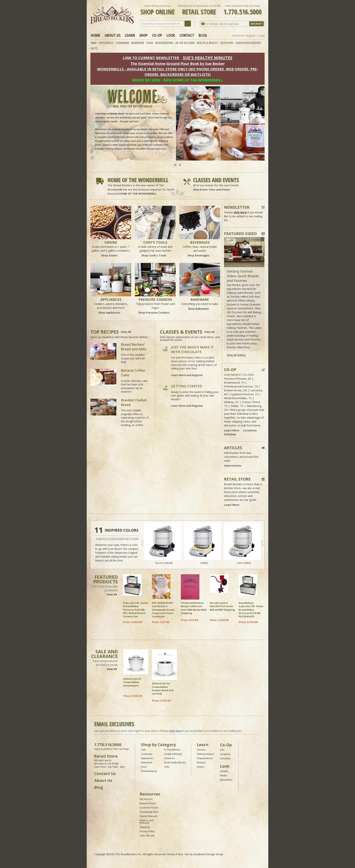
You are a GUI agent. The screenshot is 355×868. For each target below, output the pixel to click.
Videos (201, 767)
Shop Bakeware (198, 309)
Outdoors (227, 43)
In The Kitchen (185, 43)
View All (126, 332)
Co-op (157, 35)
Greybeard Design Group (208, 854)
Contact (187, 35)
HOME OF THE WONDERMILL (138, 194)
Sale (94, 43)
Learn (130, 35)
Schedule (230, 434)
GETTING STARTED (187, 386)
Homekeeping (149, 771)
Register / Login (255, 36)
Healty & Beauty (173, 754)
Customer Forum (149, 808)
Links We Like (147, 836)
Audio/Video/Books (248, 43)
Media (223, 775)
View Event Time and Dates (211, 189)
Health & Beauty (207, 43)
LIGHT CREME (242, 543)
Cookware (122, 43)
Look (171, 35)
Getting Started (205, 754)
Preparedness (205, 758)
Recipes (201, 762)
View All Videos (236, 355)
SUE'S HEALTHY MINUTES (208, 58)
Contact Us (105, 774)
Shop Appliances (109, 312)
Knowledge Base (149, 812)
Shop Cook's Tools (154, 255)
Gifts (94, 48)
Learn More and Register (187, 375)
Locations (250, 430)
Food (150, 43)
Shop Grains (109, 255)
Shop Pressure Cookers (154, 312)
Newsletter (226, 780)
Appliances (106, 43)
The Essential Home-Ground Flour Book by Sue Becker (178, 64)
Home (96, 35)
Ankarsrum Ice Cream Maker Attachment (132, 682)
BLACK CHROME (163, 543)
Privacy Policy (147, 831)
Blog (203, 35)
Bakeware (138, 43)
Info (222, 750)
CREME (203, 543)
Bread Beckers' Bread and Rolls (134, 347)
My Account (146, 799)
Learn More (232, 430)
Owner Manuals (149, 816)
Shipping (145, 827)
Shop (144, 35)
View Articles (233, 466)
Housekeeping (164, 43)
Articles (224, 771)
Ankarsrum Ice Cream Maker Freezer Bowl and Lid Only (163, 688)
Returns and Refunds (147, 822)
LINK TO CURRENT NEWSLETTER (151, 58)
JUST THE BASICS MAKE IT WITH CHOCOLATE (192, 349)
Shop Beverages (198, 255)
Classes (201, 750)
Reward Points (148, 803)
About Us (113, 35)
